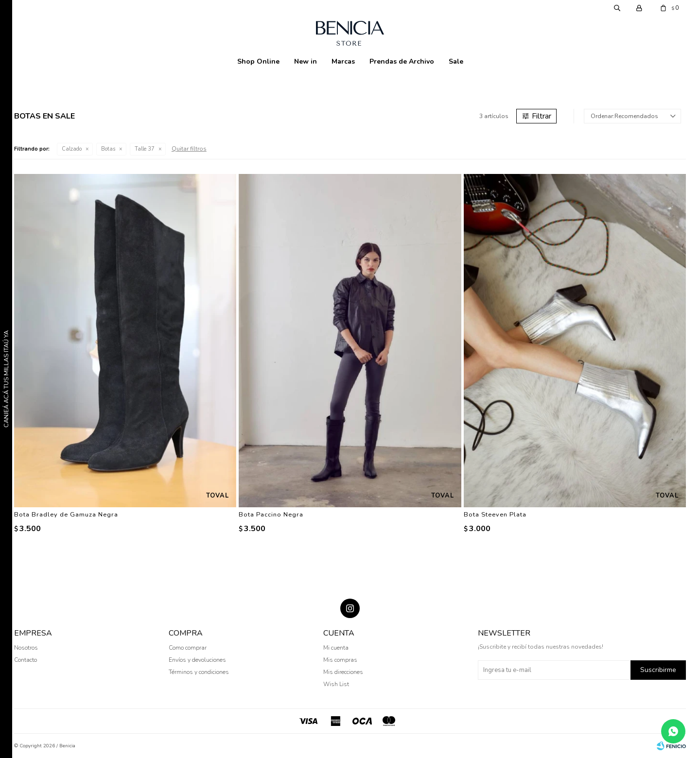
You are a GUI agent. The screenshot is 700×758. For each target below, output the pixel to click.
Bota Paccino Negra (271, 515)
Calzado (72, 149)
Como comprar (188, 648)
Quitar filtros (189, 149)
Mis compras (340, 660)
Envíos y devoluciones (197, 660)
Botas (108, 149)
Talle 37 (145, 149)
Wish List (336, 684)
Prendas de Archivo (402, 61)
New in (306, 61)
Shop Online (258, 61)
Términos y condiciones (199, 672)
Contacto (26, 660)
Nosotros (26, 648)
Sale (456, 61)
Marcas (343, 61)
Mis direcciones (343, 672)
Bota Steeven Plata (495, 515)
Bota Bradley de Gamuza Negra (66, 515)
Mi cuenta (336, 648)
